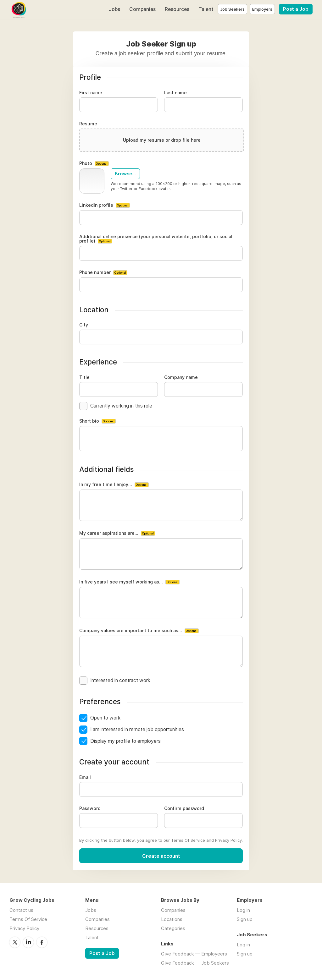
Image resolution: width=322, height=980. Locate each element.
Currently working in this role (121, 406)
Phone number (103, 273)
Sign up (245, 919)
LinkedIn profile (105, 205)
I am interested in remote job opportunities (137, 729)
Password (90, 808)
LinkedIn (28, 942)
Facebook (42, 942)
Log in (243, 910)
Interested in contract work (120, 680)
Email (85, 777)
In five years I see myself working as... (129, 582)
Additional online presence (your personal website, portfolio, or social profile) (156, 239)
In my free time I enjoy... (114, 485)
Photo (94, 164)
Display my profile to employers (125, 741)
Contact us (21, 910)
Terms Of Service (188, 840)
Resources (177, 9)
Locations (172, 919)
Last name (175, 93)
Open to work (105, 718)
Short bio (97, 421)
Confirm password (184, 808)
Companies (142, 9)
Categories (173, 928)
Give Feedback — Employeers (194, 954)
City (84, 325)
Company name (181, 377)
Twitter (15, 942)
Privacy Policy (228, 840)
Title (84, 377)
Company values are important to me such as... (139, 631)
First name (91, 93)
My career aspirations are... (117, 533)
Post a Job (296, 9)
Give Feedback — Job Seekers (195, 963)
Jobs (114, 9)
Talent (206, 9)
